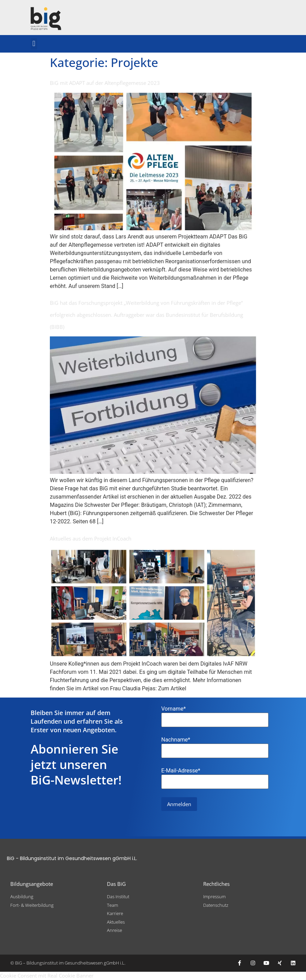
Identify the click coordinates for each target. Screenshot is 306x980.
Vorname (173, 709)
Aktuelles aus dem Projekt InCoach (91, 538)
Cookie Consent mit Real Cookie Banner (47, 976)
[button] (34, 44)
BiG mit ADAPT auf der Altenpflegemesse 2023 (105, 83)
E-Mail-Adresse (181, 771)
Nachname (176, 740)
